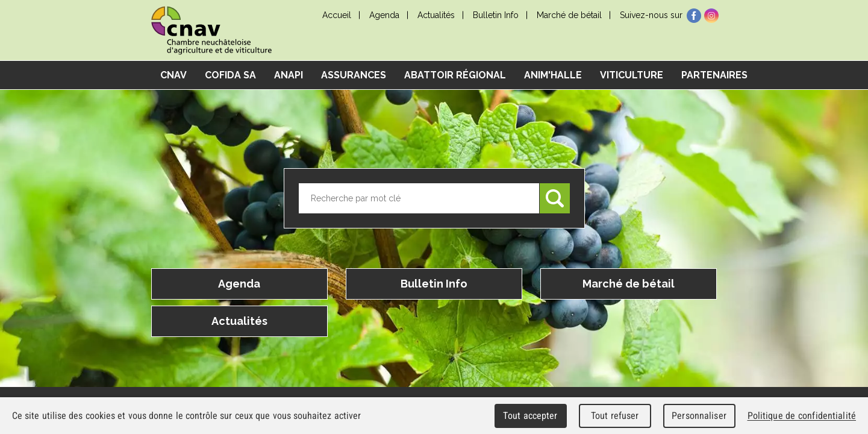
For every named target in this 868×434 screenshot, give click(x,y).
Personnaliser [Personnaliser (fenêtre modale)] (699, 416)
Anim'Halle (553, 75)
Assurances (354, 75)
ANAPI (289, 75)
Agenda (384, 15)
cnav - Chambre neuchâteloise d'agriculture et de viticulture (211, 30)
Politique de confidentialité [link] (802, 416)
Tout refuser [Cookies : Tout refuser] (615, 416)
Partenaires (714, 75)
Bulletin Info (496, 15)
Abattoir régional (455, 75)
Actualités (436, 15)
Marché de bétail (569, 15)
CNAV (173, 75)
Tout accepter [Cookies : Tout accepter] (530, 416)
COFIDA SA (230, 75)
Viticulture (632, 75)
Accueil (337, 15)
